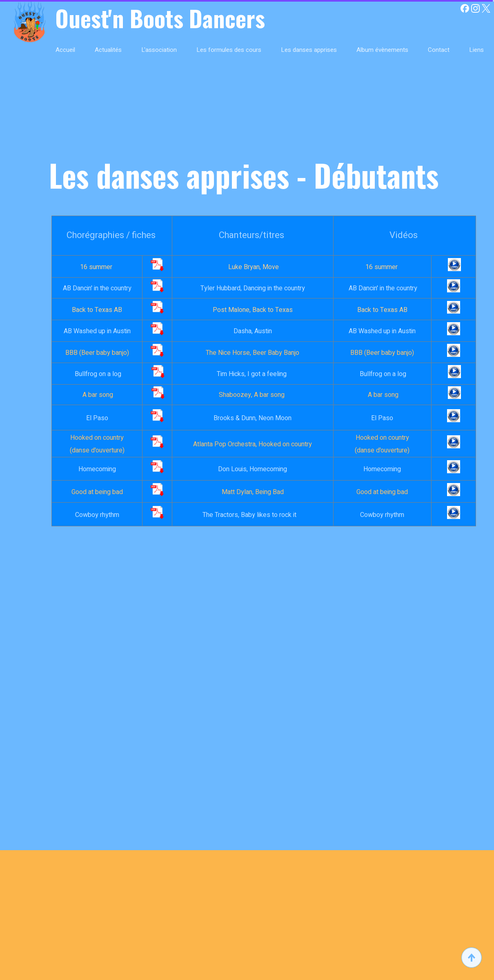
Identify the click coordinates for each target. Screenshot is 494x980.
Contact (439, 50)
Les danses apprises (309, 50)
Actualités (108, 50)
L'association (159, 50)
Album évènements (382, 50)
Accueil (65, 50)
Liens (476, 50)
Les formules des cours (229, 50)
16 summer (97, 267)
